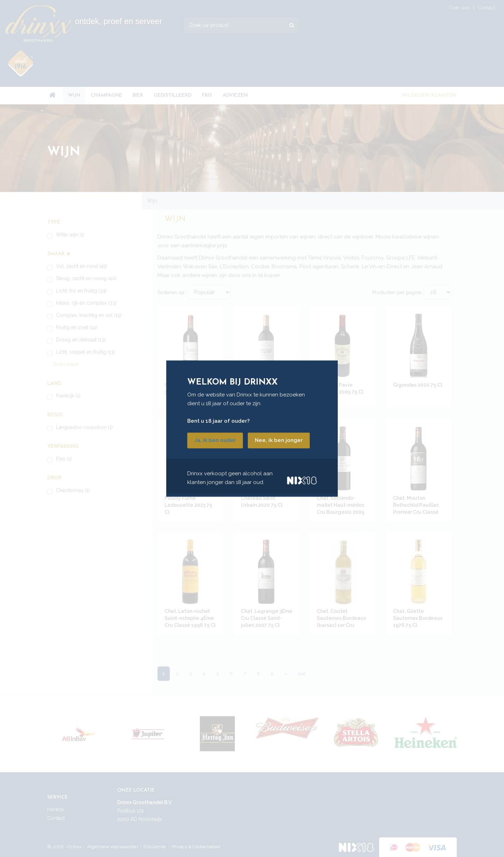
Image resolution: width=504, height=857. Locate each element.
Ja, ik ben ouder (215, 440)
